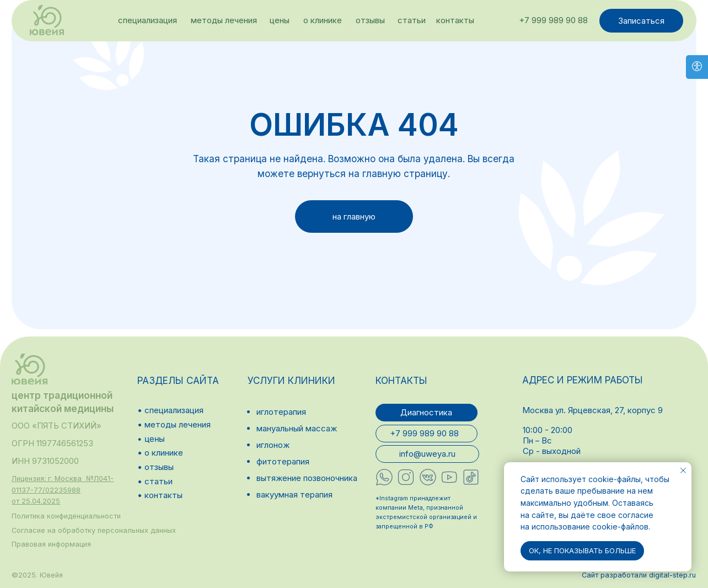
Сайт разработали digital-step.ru (639, 575)
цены (280, 20)
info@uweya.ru (427, 454)
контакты (455, 20)
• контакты (160, 495)
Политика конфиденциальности (66, 516)
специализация (147, 20)
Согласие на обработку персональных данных (94, 530)
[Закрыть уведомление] (683, 471)
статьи (412, 20)
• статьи (155, 481)
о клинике (323, 20)
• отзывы (155, 467)
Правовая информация (51, 544)
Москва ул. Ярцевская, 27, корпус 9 (592, 410)
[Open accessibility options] (697, 67)
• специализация (170, 410)
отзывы (370, 20)
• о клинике (160, 453)
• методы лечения (174, 424)
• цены (151, 439)
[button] (63, 490)
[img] (47, 20)
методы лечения (224, 20)
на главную (354, 217)
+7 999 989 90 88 (553, 20)
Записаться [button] (641, 21)
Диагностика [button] (426, 412)
